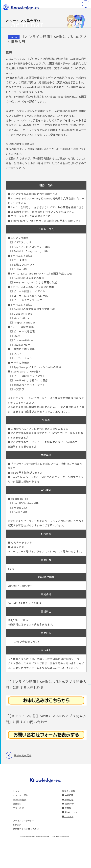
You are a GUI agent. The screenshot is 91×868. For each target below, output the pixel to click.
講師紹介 (17, 804)
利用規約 (17, 825)
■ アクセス (68, 816)
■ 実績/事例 (68, 804)
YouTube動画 (20, 799)
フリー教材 (18, 808)
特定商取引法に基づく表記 (26, 829)
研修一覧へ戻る (23, 755)
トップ (16, 791)
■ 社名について (70, 812)
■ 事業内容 (68, 799)
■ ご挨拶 (67, 808)
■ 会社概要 (68, 795)
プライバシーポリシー (24, 821)
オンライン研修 (21, 795)
